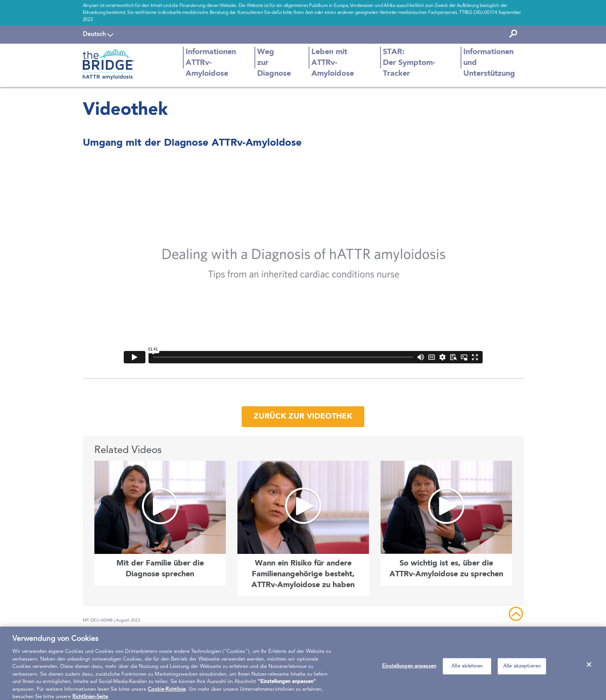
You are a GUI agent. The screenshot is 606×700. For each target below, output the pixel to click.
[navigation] (98, 34)
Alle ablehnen (467, 670)
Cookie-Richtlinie (167, 693)
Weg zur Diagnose (274, 63)
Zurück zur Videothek (303, 417)
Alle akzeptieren (522, 670)
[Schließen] (589, 668)
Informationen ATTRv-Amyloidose (211, 63)
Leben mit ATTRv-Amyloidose (333, 63)
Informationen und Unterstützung (489, 63)
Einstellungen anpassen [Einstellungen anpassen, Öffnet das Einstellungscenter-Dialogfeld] (409, 670)
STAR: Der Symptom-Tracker (409, 63)
